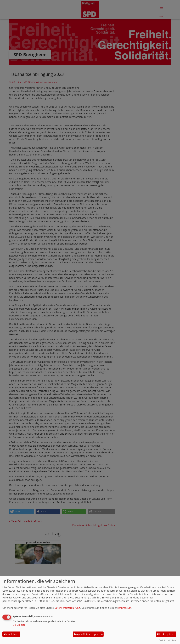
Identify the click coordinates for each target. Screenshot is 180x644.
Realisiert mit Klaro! (168, 640)
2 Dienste (19, 625)
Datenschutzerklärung (67, 608)
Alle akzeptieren (166, 634)
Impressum (125, 608)
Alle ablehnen (11, 634)
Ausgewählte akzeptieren (88, 634)
